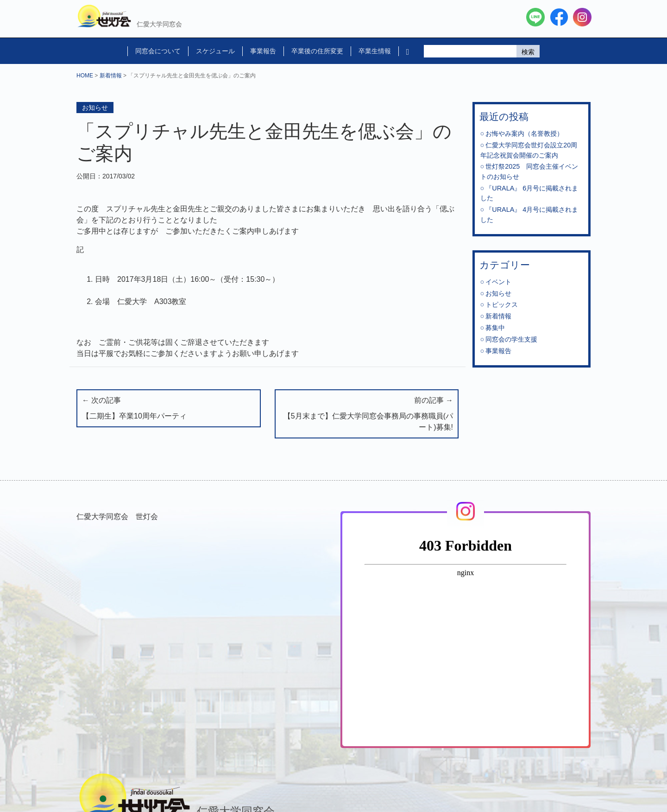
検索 (528, 52)
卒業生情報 (375, 51)
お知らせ (95, 108)
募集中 (495, 328)
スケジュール (215, 51)
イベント (498, 282)
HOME (85, 76)
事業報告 (263, 51)
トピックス (502, 304)
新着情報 (111, 76)
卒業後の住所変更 (317, 51)
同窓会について (158, 51)
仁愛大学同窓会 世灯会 (117, 517)
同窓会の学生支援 (511, 339)
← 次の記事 (169, 409)
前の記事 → (367, 415)
